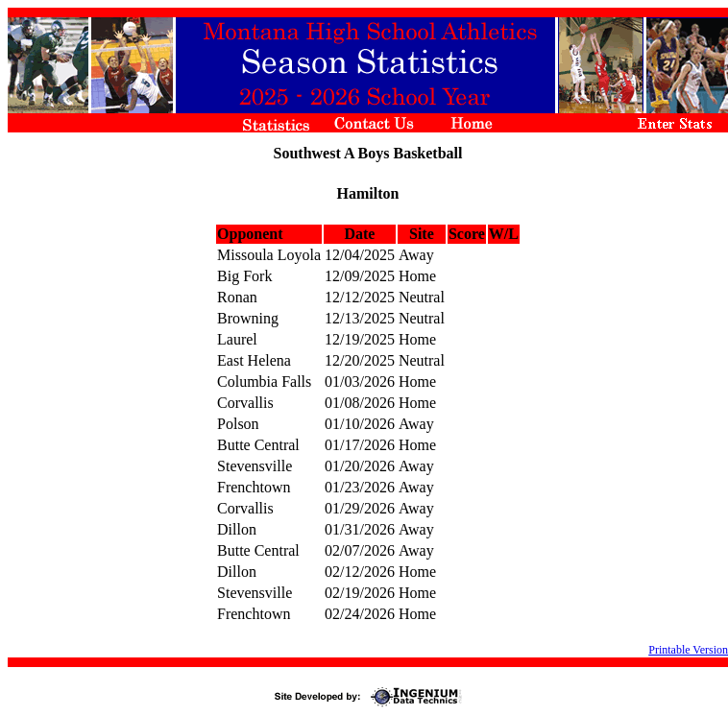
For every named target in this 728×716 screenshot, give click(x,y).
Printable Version (688, 650)
